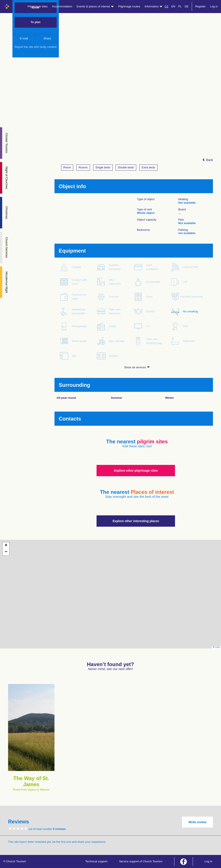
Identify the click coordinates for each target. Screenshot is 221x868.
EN (173, 6)
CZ (166, 6)
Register (200, 6)
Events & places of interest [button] (95, 6)
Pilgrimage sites (38, 6)
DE (187, 6)
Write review (197, 822)
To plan (36, 22)
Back (208, 160)
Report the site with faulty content (36, 47)
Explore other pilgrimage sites (136, 471)
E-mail (24, 38)
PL (180, 6)
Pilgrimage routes (129, 6)
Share (47, 38)
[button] (6, 546)
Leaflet (216, 647)
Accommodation (62, 6)
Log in (214, 6)
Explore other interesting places (136, 521)
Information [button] (153, 6)
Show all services (137, 367)
